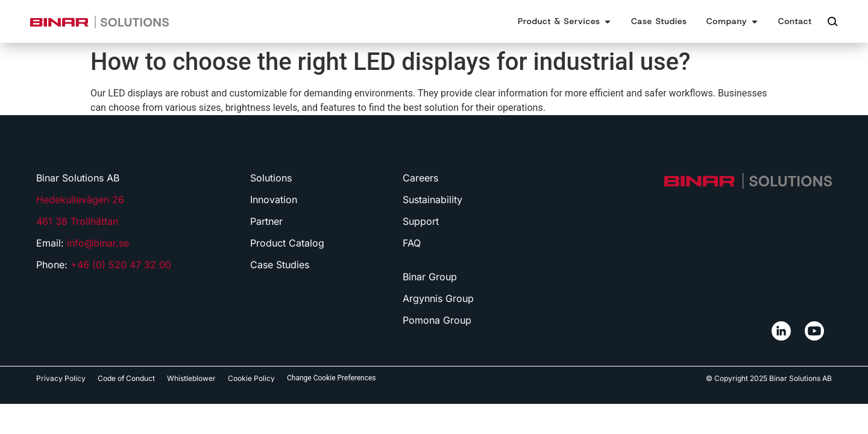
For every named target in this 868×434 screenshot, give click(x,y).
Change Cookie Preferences (332, 378)
